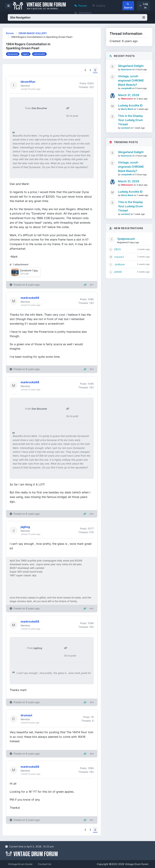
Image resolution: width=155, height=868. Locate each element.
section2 (126, 128)
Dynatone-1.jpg (29, 270)
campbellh (127, 88)
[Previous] (85, 70)
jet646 (118, 272)
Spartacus (127, 69)
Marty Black (127, 109)
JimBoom (120, 264)
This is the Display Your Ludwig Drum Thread (130, 120)
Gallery (99, 6)
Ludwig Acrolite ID (130, 105)
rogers (26, 54)
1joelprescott (126, 239)
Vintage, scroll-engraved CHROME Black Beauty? (131, 80)
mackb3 (119, 257)
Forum (81, 6)
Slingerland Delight (131, 66)
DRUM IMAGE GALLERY (33, 33)
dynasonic (13, 54)
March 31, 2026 (129, 95)
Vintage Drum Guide (20, 864)
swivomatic (39, 54)
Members (83, 13)
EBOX (118, 249)
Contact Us (45, 864)
